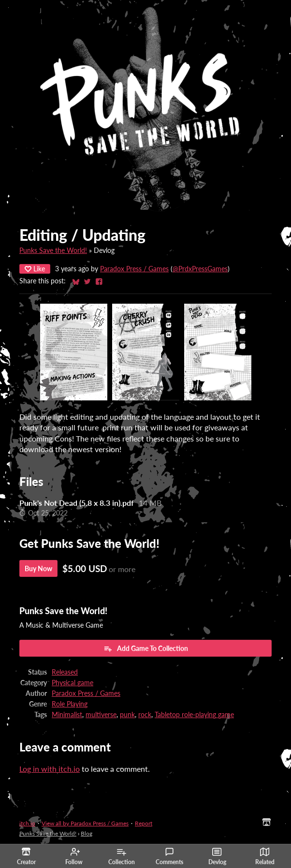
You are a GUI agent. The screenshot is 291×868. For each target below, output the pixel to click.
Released (65, 672)
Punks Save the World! (53, 250)
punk (127, 715)
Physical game (73, 683)
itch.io (27, 823)
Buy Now (38, 568)
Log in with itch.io (50, 769)
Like (35, 269)
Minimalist (67, 715)
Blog (87, 833)
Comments (169, 856)
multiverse (101, 715)
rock (145, 715)
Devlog (217, 856)
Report (144, 823)
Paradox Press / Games (134, 269)
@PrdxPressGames (200, 269)
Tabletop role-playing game (194, 715)
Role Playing (70, 704)
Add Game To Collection (146, 648)
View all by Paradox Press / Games (85, 823)
